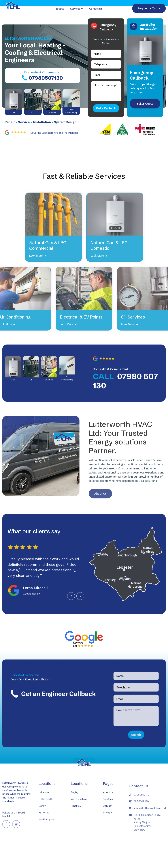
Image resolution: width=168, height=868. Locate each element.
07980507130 (141, 806)
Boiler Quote (145, 104)
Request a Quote (149, 8)
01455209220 (141, 812)
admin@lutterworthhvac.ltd (150, 819)
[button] (77, 9)
